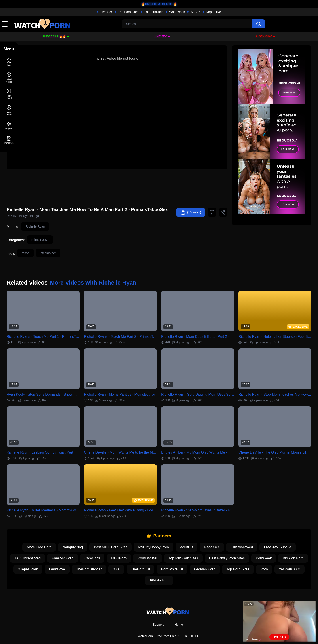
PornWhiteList (222, 560)
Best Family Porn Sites (252, 549)
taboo (43, 254)
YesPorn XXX (162, 571)
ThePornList (191, 560)
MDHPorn (144, 549)
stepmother (66, 254)
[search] (259, 24)
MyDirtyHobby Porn (162, 538)
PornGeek (289, 549)
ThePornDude (154, 12)
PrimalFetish (58, 241)
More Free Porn (48, 538)
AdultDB (195, 538)
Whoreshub (177, 12)
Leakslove (107, 560)
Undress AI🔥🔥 (54, 36)
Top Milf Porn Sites (208, 549)
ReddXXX (221, 538)
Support (158, 616)
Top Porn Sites (128, 12)
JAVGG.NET (193, 571)
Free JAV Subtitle (286, 538)
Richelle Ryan (53, 228)
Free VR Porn (87, 549)
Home (179, 616)
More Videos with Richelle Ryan (111, 284)
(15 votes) (39, 214)
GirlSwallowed (251, 538)
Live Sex (107, 12)
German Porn (255, 560)
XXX (167, 560)
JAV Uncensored (52, 549)
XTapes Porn (78, 560)
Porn (136, 571)
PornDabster (172, 549)
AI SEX (196, 12)
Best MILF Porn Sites (119, 538)
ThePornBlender (139, 560)
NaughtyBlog (81, 538)
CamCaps (117, 549)
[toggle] (5, 24)
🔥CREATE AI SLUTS (157, 4)
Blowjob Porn (47, 560)
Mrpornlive (214, 12)
